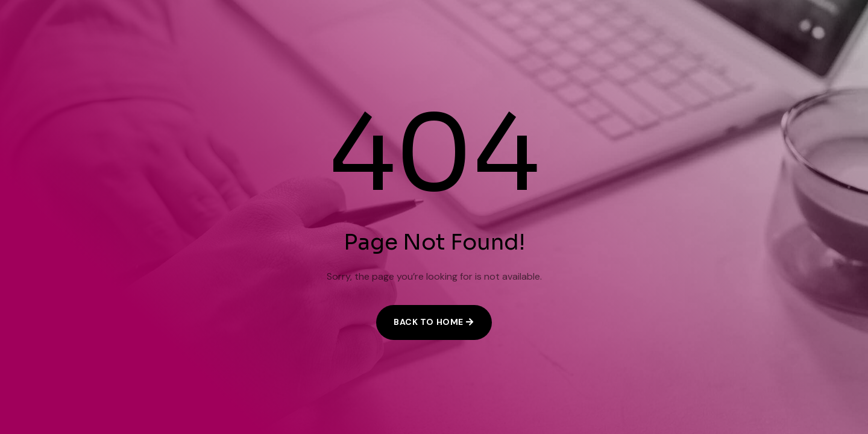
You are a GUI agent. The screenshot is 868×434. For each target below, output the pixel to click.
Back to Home (429, 322)
